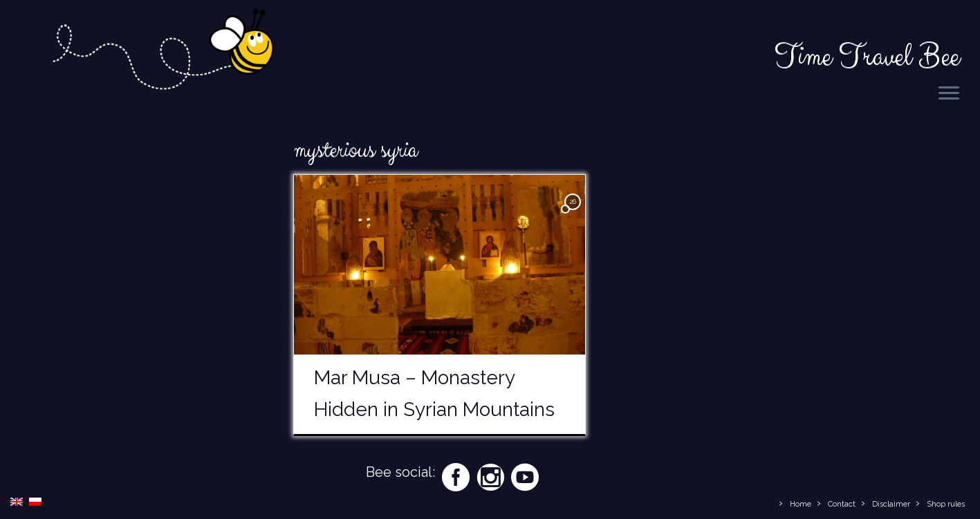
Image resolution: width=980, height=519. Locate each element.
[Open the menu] (949, 94)
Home (801, 504)
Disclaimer (891, 504)
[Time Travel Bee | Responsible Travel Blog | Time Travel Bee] (162, 52)
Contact (842, 504)
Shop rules (946, 504)
